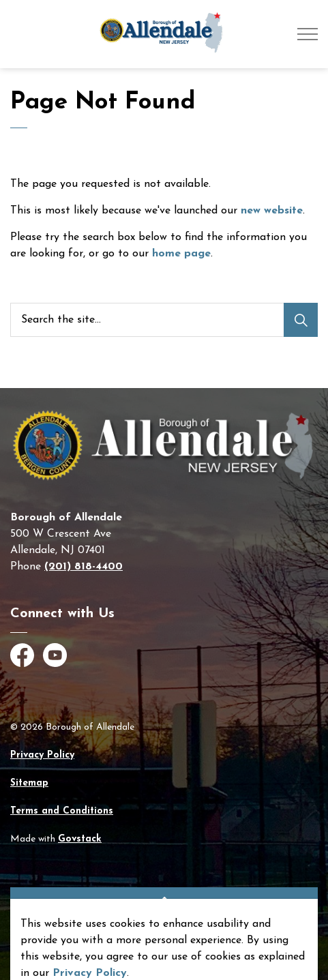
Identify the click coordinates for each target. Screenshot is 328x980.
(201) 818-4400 (84, 567)
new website (272, 211)
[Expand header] (308, 34)
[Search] (301, 320)
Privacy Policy (42, 755)
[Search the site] (164, 320)
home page (181, 254)
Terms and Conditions (62, 811)
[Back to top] (164, 903)
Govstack (80, 839)
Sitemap (29, 783)
